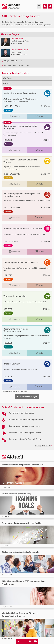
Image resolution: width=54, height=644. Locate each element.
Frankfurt (8, 110)
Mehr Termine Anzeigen (27, 397)
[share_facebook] (24, 641)
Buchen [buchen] (40, 116)
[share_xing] (19, 641)
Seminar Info (14, 116)
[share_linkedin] (36, 641)
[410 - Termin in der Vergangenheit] (45, 6)
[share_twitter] (30, 641)
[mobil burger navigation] (39, 6)
